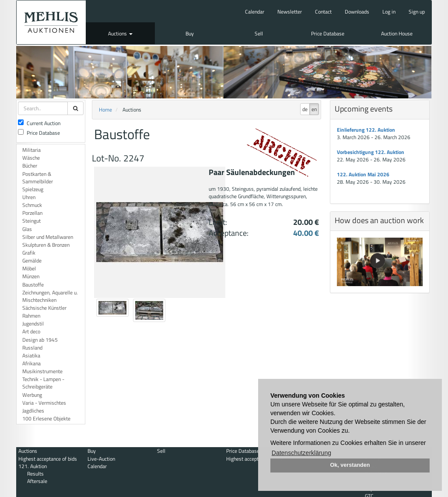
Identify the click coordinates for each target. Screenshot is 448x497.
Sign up (417, 12)
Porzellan (32, 213)
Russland (32, 348)
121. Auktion (33, 466)
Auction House (397, 33)
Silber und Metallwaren (48, 237)
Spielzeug (33, 189)
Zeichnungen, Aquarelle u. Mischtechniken (50, 296)
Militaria (31, 150)
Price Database (328, 33)
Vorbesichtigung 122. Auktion (371, 152)
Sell (259, 33)
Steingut (31, 221)
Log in (389, 12)
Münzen (31, 276)
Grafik (29, 253)
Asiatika (31, 355)
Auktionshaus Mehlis (51, 22)
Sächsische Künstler (44, 308)
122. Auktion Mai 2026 (363, 174)
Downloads (357, 12)
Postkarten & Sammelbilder (38, 178)
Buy (190, 33)
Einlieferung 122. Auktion (366, 130)
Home (105, 110)
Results (35, 474)
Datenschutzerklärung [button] (301, 453)
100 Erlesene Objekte (46, 418)
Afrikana (31, 363)
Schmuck (32, 205)
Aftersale (37, 481)
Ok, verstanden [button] (350, 465)
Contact (323, 12)
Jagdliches (33, 411)
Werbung (32, 395)
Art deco (31, 331)
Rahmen (31, 316)
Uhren (29, 197)
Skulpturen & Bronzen (46, 245)
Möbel (29, 268)
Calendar (255, 12)
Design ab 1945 (40, 340)
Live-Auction (101, 459)
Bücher (30, 166)
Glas (27, 229)
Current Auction (39, 123)
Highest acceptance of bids (48, 459)
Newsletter (290, 12)
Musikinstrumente (42, 371)
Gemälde (32, 261)
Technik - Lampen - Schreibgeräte (43, 383)
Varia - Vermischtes (44, 403)
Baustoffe (33, 285)
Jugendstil (33, 324)
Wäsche (31, 158)
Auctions (120, 33)
